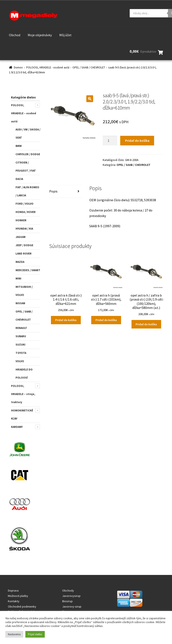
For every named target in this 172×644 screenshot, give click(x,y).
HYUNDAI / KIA (24, 229)
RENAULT (21, 328)
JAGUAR (21, 237)
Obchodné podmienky (22, 606)
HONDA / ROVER (26, 212)
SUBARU (21, 336)
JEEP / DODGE (24, 245)
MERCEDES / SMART (28, 270)
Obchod (15, 35)
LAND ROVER (24, 254)
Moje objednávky (40, 35)
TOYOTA (21, 353)
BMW (19, 146)
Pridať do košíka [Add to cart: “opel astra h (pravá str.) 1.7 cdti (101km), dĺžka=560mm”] (106, 320)
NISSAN (20, 303)
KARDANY (17, 427)
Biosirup (67, 601)
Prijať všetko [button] (35, 634)
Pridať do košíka (137, 140)
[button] (90, 99)
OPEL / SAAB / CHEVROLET (89, 67)
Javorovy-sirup (72, 606)
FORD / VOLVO (25, 204)
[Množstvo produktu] (110, 141)
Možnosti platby (18, 596)
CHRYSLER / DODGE (28, 154)
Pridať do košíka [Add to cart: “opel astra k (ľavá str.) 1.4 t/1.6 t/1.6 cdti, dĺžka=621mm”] (66, 320)
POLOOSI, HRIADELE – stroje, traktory (23, 394)
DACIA (19, 179)
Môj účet (65, 35)
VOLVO (20, 361)
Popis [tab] (53, 191)
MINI (18, 279)
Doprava (13, 590)
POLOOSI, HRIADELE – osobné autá (24, 113)
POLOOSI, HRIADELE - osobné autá (48, 67)
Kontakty (14, 601)
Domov (18, 67)
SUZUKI (20, 345)
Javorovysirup (71, 596)
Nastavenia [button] (14, 634)
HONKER (21, 220)
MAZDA (20, 262)
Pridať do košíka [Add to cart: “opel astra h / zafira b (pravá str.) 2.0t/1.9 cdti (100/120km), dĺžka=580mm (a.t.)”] (146, 324)
